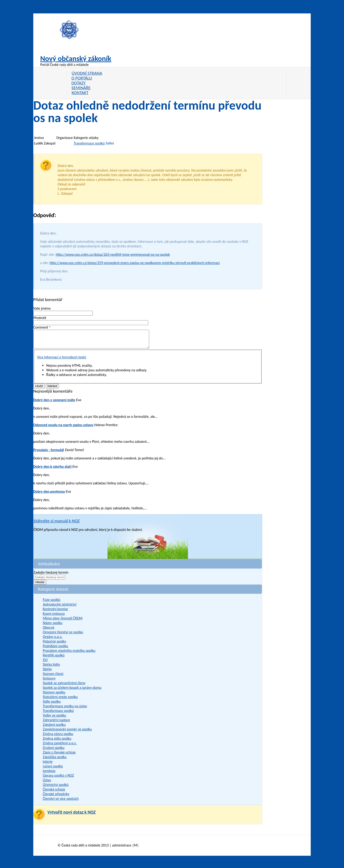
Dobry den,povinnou (49, 495)
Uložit (39, 389)
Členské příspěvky (56, 797)
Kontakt (80, 93)
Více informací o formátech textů (62, 361)
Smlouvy (49, 682)
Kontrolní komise (55, 612)
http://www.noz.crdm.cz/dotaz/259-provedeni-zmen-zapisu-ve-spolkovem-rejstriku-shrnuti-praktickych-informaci (135, 263)
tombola (49, 774)
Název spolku (53, 626)
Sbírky (47, 673)
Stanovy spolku (54, 696)
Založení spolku (54, 728)
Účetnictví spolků (56, 788)
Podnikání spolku (55, 649)
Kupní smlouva (54, 617)
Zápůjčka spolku (55, 760)
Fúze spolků (52, 603)
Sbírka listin (51, 668)
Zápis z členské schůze (59, 756)
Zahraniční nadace (56, 723)
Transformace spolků (89, 143)
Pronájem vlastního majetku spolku (69, 654)
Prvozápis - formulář (49, 453)
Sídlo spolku (52, 705)
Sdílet (110, 143)
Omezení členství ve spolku (63, 636)
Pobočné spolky (54, 645)
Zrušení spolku (54, 751)
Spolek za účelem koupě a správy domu (72, 691)
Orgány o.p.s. (53, 640)
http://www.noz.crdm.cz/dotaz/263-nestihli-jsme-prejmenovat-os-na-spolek (113, 254)
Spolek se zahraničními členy (64, 686)
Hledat (40, 586)
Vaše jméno (42, 308)
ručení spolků (53, 770)
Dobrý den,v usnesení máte (54, 403)
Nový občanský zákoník (76, 59)
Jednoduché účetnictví (60, 608)
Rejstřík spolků (54, 659)
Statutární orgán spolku (60, 700)
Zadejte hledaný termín (51, 576)
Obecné (49, 631)
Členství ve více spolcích (61, 802)
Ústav (47, 783)
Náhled (52, 389)
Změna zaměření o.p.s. (60, 746)
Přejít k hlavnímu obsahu (20, 11)
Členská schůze (54, 793)
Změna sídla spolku (57, 742)
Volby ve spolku (54, 719)
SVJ (45, 663)
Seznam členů (53, 677)
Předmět (40, 318)
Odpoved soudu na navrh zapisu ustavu (63, 428)
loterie (48, 765)
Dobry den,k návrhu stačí (52, 470)
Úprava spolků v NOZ (58, 779)
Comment (42, 327)
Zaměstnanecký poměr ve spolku (67, 733)
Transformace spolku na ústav (65, 709)
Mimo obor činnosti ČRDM (63, 622)
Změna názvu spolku (58, 737)
